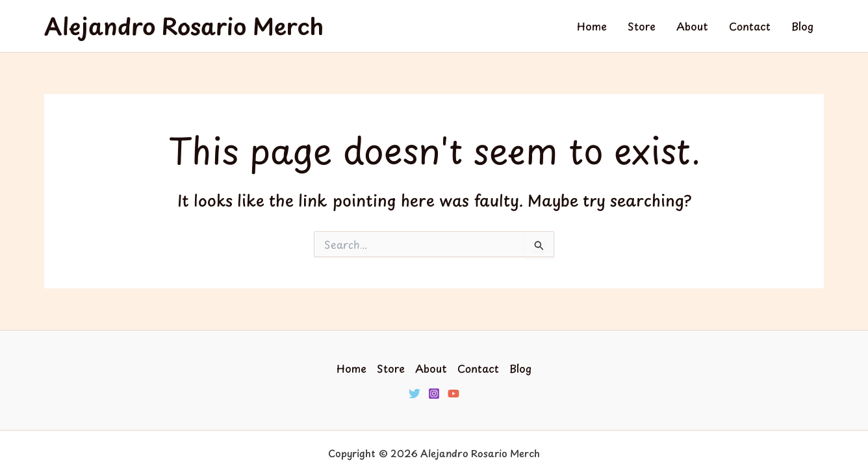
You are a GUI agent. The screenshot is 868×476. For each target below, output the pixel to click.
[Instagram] (434, 394)
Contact (750, 26)
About (692, 26)
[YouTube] (453, 394)
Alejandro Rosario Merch (184, 26)
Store (642, 26)
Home (592, 26)
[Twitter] (415, 394)
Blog (802, 26)
